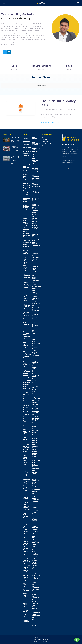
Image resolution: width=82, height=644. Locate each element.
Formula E (25, 450)
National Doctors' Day (35, 310)
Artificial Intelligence (26, 202)
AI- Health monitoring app (26, 167)
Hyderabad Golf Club (26, 558)
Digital (24, 348)
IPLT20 (34, 212)
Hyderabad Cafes (26, 552)
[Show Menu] (4, 3)
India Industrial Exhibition (35, 139)
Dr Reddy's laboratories (26, 364)
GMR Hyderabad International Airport (26, 498)
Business (25, 244)
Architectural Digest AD (26, 188)
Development (26, 337)
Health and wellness (26, 517)
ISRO (33, 216)
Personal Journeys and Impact (36, 375)
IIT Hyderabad (26, 607)
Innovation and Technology (35, 183)
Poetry (34, 390)
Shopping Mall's (35, 457)
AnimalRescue (26, 181)
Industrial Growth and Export (35, 165)
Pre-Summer (36, 401)
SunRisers (35, 491)
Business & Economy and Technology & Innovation (26, 248)
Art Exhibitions (26, 195)
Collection (25, 293)
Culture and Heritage (26, 316)
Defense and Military (26, 334)
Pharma (34, 381)
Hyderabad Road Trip (26, 575)
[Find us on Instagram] (63, 168)
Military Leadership (35, 266)
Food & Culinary (25, 437)
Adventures (26, 156)
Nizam (34, 339)
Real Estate (35, 431)
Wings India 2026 (35, 606)
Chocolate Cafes (25, 268)
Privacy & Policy (47, 144)
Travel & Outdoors (35, 568)
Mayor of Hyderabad (35, 253)
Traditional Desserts (35, 559)
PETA (33, 379)
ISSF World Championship (36, 219)
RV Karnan (35, 438)
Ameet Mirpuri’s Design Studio (26, 178)
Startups (34, 486)
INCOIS (25, 615)
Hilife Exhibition (25, 527)
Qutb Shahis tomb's (35, 409)
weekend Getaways (35, 600)
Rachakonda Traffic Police (36, 412)
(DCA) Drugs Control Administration (27, 146)
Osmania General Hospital (34, 349)
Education (25, 376)
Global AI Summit (25, 475)
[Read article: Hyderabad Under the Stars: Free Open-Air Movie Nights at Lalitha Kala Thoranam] (7, 139)
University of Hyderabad (35, 578)
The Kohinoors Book (35, 550)
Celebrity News (25, 260)
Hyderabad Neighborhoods (27, 564)
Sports (34, 477)
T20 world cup (35, 513)
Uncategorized (36, 575)
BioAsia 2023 (26, 229)
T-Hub (34, 505)
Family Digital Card (26, 416)
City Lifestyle (26, 282)
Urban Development (36, 587)
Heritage (25, 524)
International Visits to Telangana (35, 209)
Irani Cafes (35, 214)
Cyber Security (25, 322)
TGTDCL (34, 547)
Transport (35, 566)
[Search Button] (78, 3)
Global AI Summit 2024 (26, 479)
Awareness (26, 220)
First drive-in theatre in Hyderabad (26, 433)
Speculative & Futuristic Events (36, 474)
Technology (35, 530)
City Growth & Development (26, 275)
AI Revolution (26, 162)
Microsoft (35, 263)
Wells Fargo (35, 603)
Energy (24, 387)
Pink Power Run (35, 387)
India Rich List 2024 (36, 149)
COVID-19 (25, 299)
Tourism (34, 557)
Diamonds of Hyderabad (26, 345)
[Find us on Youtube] (72, 168)
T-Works (34, 507)
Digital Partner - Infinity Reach (41, 640)
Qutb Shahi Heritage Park (36, 405)
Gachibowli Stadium (26, 458)
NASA (33, 305)
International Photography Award (36, 199)
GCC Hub (25, 465)
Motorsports (35, 281)
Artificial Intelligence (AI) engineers (26, 206)
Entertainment (26, 389)
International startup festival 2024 (36, 204)
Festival (25, 424)
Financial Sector (25, 429)
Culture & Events (25, 309)
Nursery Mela (36, 345)
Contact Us (45, 142)
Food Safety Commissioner (27, 443)
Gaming (25, 463)
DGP (24, 339)
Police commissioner (36, 398)
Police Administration (36, 394)
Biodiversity (26, 231)
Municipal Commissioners (36, 286)
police (34, 392)
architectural (26, 185)
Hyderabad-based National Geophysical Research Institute (26, 590)
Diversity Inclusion (25, 361)
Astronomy (26, 212)
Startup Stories (34, 483)
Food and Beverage (25, 440)
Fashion (25, 418)
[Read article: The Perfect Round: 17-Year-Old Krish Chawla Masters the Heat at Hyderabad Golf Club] (7, 158)
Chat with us (73, 640)
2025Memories (27, 151)
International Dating (35, 195)
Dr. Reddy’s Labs (26, 367)
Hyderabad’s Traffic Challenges (26, 597)
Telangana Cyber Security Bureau (35, 536)
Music (34, 290)
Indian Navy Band (35, 158)
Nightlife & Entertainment (36, 336)
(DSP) (24, 149)
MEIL (33, 255)
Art (23, 191)
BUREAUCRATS (27, 242)
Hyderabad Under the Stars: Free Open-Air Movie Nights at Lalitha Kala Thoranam (15, 140)
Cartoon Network (25, 256)
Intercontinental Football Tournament (36, 191)
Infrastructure (36, 172)
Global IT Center (25, 491)
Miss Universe (36, 272)
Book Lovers (26, 233)
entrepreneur (26, 394)
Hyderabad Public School (26, 571)
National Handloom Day (35, 314)
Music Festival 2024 (36, 299)
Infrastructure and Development (36, 175)
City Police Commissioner (27, 285)
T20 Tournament (35, 510)
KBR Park (34, 225)
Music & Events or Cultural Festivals (35, 294)
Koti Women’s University (36, 228)
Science (34, 444)
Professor (35, 403)
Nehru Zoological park (35, 326)
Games (25, 461)
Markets (34, 248)
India (24, 617)
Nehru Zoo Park (35, 322)
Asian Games (26, 210)
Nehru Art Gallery (35, 318)
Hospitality (26, 539)
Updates (34, 581)
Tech (33, 524)
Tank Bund (35, 516)
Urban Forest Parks (36, 590)
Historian (25, 532)
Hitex (24, 537)
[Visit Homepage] (41, 3)
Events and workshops (26, 405)
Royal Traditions (35, 435)
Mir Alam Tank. (34, 269)
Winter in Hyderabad (35, 609)
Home (44, 137)
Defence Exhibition (25, 331)
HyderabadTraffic (27, 600)
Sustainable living (35, 502)
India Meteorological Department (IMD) (36, 144)
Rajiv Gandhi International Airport (35, 420)
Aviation (25, 216)
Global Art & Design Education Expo (26, 483)
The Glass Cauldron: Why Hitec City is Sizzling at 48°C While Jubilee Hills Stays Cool (15, 150)
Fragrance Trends (25, 452)
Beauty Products (25, 223)
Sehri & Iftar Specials (35, 451)
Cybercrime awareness (26, 325)
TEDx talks (35, 532)
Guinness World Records (25, 513)
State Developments (36, 489)
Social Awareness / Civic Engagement (35, 466)
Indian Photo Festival (35, 161)
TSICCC (34, 571)
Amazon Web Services (26, 174)
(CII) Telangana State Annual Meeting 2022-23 (26, 140)
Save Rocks (35, 442)
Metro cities (35, 257)
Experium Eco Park (26, 412)
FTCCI (24, 455)
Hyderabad (26, 541)
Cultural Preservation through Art (26, 305)
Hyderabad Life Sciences (26, 561)
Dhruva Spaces (25, 342)
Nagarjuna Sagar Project (36, 302)
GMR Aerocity (26, 494)
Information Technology (35, 169)
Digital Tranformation (27, 354)
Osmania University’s (35, 353)
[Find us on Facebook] (75, 168)
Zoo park (35, 625)
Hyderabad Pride (26, 568)
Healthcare (26, 520)
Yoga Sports (35, 623)
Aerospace (26, 158)
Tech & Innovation (35, 527)
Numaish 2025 (36, 343)
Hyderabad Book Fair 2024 (26, 548)
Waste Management (36, 597)
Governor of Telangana (26, 507)
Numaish (34, 341)
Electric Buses (26, 382)
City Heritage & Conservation (26, 279)
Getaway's (25, 467)
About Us (45, 146)
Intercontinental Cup (36, 187)
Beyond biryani (25, 226)
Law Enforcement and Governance (35, 235)
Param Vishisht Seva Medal (36, 362)
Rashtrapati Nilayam (35, 426)
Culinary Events (25, 301)
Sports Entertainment (36, 480)
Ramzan (34, 423)
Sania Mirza (35, 440)
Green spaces (26, 510)
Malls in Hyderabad (35, 243)
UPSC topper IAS (36, 584)
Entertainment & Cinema (26, 391)
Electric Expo (26, 385)
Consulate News (25, 296)
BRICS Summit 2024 (26, 236)
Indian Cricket (36, 155)
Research (35, 433)
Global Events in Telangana (26, 488)
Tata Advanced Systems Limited (35, 520)
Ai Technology (26, 164)
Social (34, 462)
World (34, 618)
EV (23, 396)
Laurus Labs (35, 231)
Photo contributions (36, 383)
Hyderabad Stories (43, 638)
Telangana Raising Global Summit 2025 (36, 541)
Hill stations (26, 530)
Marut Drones (36, 250)
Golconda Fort (26, 502)
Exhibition (25, 409)
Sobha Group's (36, 460)
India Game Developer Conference (26, 620)
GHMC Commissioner (27, 472)
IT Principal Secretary (35, 223)
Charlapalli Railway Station (26, 264)
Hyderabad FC (26, 555)
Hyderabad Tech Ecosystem (26, 579)
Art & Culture (26, 193)
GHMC (24, 469)
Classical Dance (25, 288)
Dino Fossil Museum (26, 357)
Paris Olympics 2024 (34, 367)
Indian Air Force (35, 152)
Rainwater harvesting (35, 416)
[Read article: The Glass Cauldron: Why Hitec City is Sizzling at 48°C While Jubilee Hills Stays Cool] (7, 148)
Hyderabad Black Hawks (26, 544)
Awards (25, 218)
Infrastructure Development (36, 179)
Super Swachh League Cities (36, 499)
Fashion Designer (25, 421)
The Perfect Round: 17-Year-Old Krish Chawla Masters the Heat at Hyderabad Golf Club (16, 160)
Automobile (26, 214)
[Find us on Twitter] (69, 168)
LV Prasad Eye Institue (36, 240)
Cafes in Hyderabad (26, 253)
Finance (25, 426)
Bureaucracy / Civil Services (26, 240)
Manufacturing (36, 246)
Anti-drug (25, 183)
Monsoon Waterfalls (35, 278)
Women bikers (36, 612)
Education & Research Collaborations (27, 379)
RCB (33, 428)
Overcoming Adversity (35, 356)
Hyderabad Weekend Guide (26, 583)
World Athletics (34, 620)
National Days (36, 307)
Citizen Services (25, 271)
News (33, 334)
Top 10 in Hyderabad (35, 554)
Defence (25, 328)
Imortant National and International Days (26, 611)
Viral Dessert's (35, 594)
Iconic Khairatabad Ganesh (26, 603)
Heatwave (25, 522)
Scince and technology (35, 447)
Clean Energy (26, 291)
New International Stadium (35, 330)
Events (24, 398)
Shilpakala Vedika (35, 454)
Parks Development (36, 371)
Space (34, 470)
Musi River (35, 288)
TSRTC (34, 573)
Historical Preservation (26, 534)
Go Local (45, 140)
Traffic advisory (34, 563)
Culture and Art (26, 313)
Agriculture (26, 160)
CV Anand (25, 319)
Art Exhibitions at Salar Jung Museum (26, 198)
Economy (25, 374)
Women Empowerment (36, 615)
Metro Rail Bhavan (35, 260)
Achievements (26, 154)
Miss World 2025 (35, 275)
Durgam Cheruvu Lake (26, 371)
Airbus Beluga (26, 171)
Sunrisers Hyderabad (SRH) (35, 495)
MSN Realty (35, 283)
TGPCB (34, 544)
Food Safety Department (26, 447)
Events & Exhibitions (26, 401)
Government (26, 504)
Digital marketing (25, 350)
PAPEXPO (35, 359)
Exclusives (25, 407)
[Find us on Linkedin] (66, 168)
